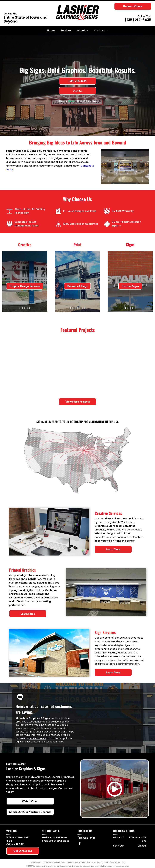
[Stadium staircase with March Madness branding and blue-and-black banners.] (134, 351)
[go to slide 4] (27, 308)
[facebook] (80, 844)
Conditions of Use (74, 862)
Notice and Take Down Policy (93, 862)
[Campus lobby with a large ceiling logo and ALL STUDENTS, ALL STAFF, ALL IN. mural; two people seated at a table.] (21, 380)
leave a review (38, 738)
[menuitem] (51, 30)
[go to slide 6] (82, 308)
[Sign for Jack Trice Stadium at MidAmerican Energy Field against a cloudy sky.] (21, 351)
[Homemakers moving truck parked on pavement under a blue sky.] (49, 380)
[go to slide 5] (30, 308)
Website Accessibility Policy (115, 862)
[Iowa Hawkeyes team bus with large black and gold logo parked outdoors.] (49, 351)
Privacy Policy (35, 862)
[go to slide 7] (85, 308)
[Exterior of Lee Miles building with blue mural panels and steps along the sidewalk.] (106, 380)
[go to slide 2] (22, 308)
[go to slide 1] (20, 308)
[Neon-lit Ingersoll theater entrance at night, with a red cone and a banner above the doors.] (134, 380)
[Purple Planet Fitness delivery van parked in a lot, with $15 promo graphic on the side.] (77, 380)
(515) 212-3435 (138, 20)
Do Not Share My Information (54, 862)
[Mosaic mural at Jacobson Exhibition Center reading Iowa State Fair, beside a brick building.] (106, 351)
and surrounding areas (56, 841)
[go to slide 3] (25, 308)
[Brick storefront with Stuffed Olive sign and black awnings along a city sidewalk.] (77, 351)
